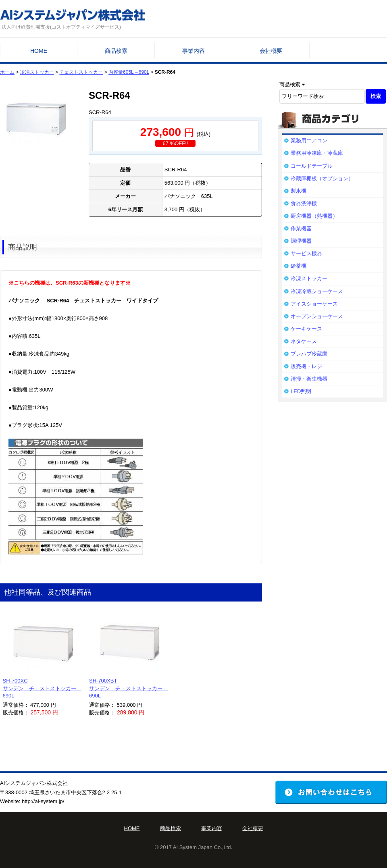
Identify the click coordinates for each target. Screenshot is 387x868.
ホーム (7, 72)
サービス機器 (306, 253)
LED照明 (301, 391)
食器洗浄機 (304, 203)
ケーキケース (306, 329)
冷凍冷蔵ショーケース (317, 291)
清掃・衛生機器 (309, 379)
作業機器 (301, 228)
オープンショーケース (317, 316)
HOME (39, 51)
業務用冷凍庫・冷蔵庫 (317, 153)
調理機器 (301, 241)
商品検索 (116, 51)
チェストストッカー (81, 72)
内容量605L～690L (129, 72)
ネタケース (304, 341)
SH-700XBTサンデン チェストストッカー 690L (128, 688)
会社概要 (271, 51)
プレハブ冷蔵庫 (309, 354)
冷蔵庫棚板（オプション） (322, 178)
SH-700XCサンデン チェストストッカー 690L (42, 688)
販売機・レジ (306, 366)
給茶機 (299, 266)
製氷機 (299, 191)
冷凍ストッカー (37, 72)
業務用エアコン (309, 141)
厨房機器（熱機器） (314, 216)
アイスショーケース (314, 304)
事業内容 (193, 51)
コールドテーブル (312, 166)
